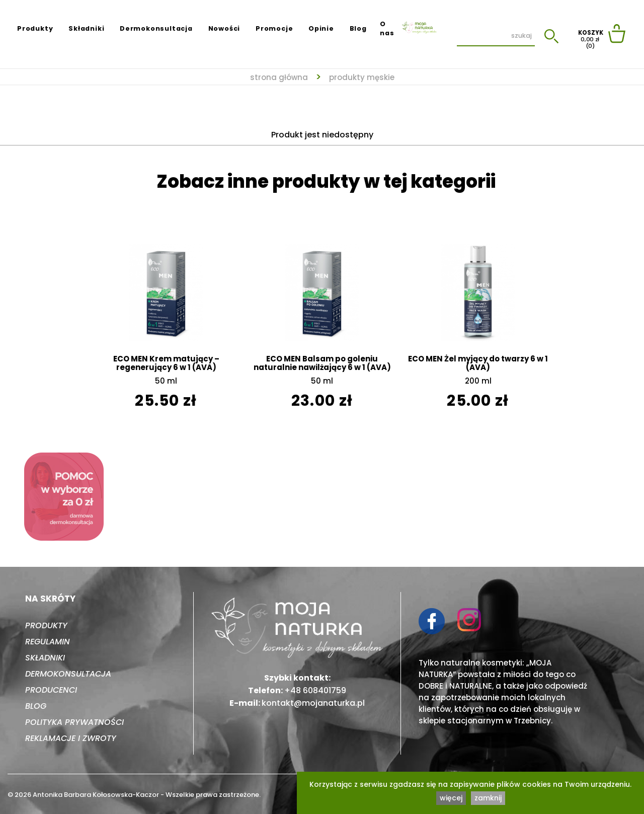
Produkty (35, 28)
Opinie (321, 28)
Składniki (86, 28)
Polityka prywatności (74, 722)
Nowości (224, 28)
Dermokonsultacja (156, 28)
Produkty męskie (362, 77)
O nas (387, 28)
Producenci (51, 690)
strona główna (279, 77)
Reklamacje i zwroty (71, 738)
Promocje (274, 28)
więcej (451, 798)
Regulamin (48, 642)
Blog (358, 28)
